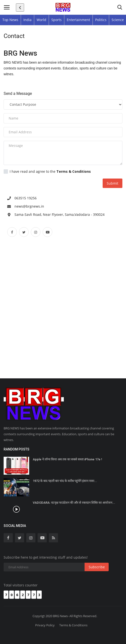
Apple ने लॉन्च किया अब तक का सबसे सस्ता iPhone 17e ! (67, 459)
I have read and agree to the (47, 172)
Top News (10, 20)
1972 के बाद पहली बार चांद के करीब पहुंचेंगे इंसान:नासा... (65, 481)
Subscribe (97, 567)
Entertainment (78, 20)
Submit (113, 183)
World (41, 20)
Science (118, 20)
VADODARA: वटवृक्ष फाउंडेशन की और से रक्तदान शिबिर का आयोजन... (74, 503)
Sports (56, 20)
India (27, 20)
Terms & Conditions (73, 625)
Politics (101, 20)
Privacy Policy (45, 625)
